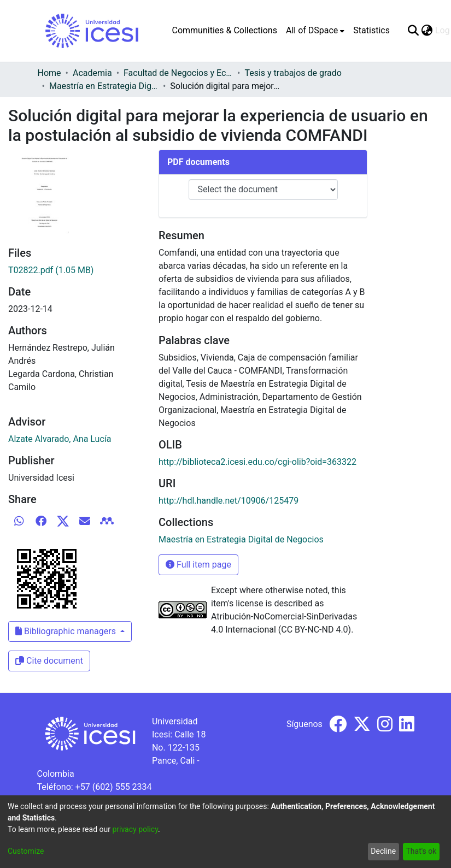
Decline (383, 851)
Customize (26, 851)
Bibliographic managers (67, 631)
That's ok (421, 851)
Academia (92, 73)
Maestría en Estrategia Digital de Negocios (104, 86)
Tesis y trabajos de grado (293, 73)
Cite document (49, 661)
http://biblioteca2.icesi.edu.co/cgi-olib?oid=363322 (257, 462)
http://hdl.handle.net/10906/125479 (229, 501)
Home (49, 73)
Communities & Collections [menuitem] (225, 30)
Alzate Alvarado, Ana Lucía (60, 439)
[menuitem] (315, 31)
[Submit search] (414, 31)
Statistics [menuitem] (371, 30)
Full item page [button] (198, 565)
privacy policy (135, 829)
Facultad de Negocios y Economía (178, 73)
